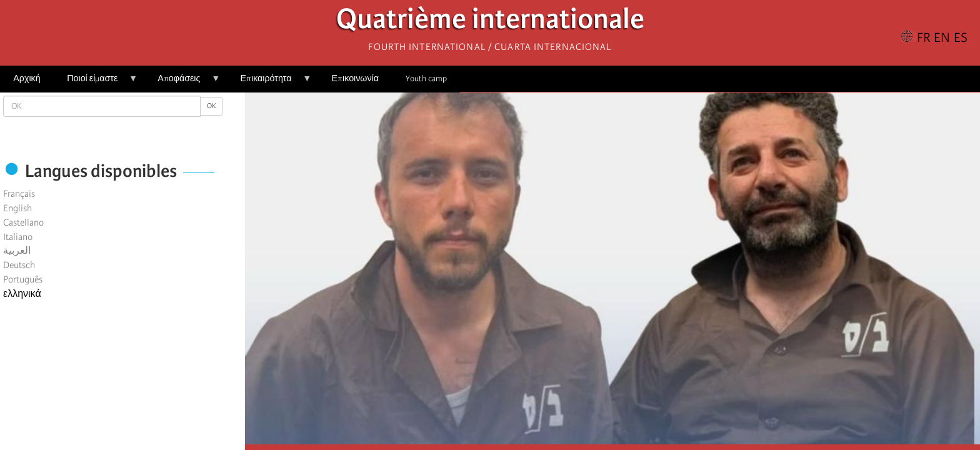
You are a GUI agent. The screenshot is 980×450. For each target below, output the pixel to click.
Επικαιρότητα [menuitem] (269, 83)
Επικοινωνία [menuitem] (355, 78)
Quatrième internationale (490, 22)
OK (211, 106)
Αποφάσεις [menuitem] (182, 83)
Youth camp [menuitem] (426, 78)
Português (23, 279)
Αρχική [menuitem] (27, 78)
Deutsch (19, 265)
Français (19, 194)
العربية (17, 251)
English (17, 208)
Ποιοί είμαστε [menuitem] (96, 83)
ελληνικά (22, 294)
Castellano (23, 222)
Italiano (18, 237)
